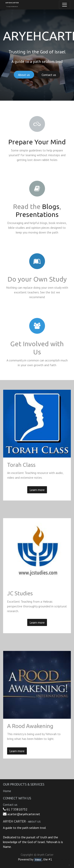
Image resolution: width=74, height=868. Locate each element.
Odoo (38, 860)
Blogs (51, 206)
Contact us (49, 75)
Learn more (37, 490)
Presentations (37, 214)
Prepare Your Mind (37, 142)
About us (24, 75)
